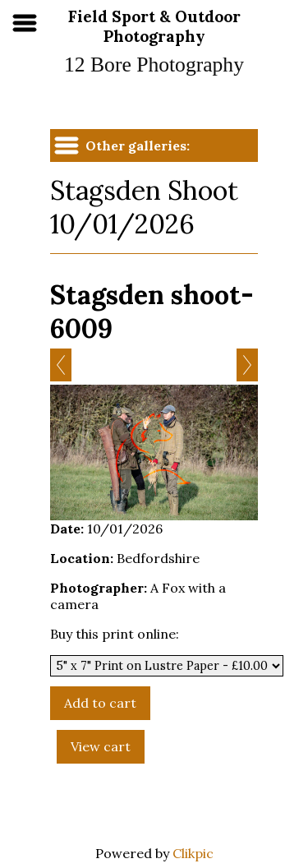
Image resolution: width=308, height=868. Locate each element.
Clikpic (193, 853)
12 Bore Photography (154, 65)
